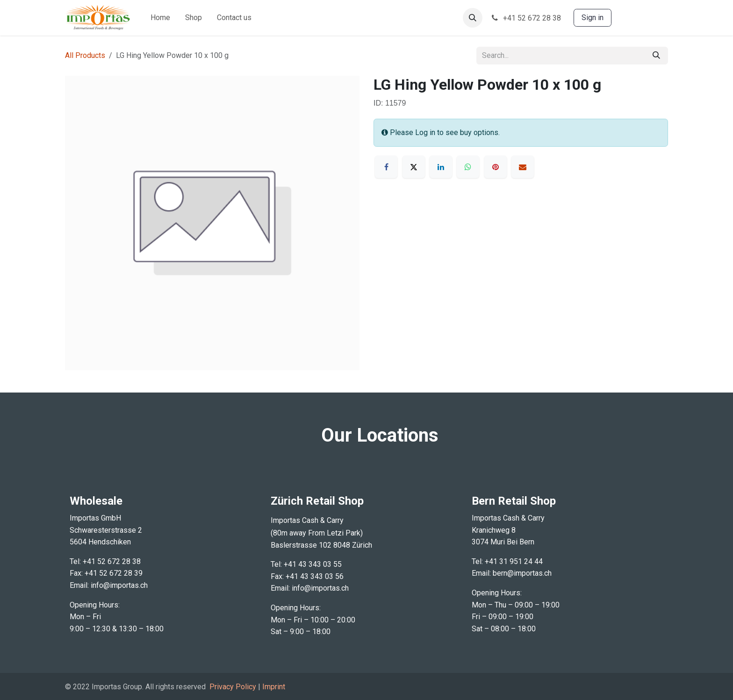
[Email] (523, 167)
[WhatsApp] (468, 167)
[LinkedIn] (441, 167)
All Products (85, 55)
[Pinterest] (496, 167)
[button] (473, 18)
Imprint (274, 687)
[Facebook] (386, 167)
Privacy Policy (233, 687)
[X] (414, 167)
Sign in (593, 18)
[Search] (656, 56)
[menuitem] (160, 18)
